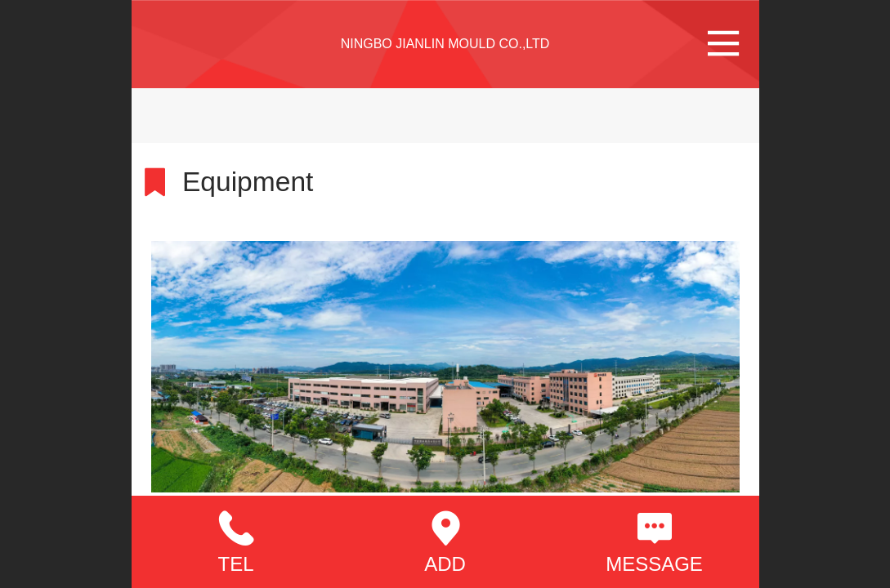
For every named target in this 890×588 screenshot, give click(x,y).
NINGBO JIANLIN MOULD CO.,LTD (445, 44)
